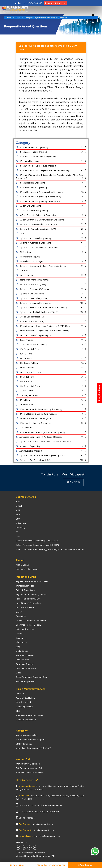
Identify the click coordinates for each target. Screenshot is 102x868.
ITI (17, 532)
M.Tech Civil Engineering (30, 206)
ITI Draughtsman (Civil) (30, 257)
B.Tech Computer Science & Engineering (38, 166)
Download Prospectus (26, 668)
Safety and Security (25, 629)
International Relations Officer (29, 715)
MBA (22, 234)
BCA (18, 519)
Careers (19, 634)
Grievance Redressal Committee (31, 621)
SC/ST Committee (24, 744)
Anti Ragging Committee (27, 735)
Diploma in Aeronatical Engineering (35, 238)
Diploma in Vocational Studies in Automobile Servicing (44, 266)
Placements (21, 642)
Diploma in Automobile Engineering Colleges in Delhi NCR (45, 442)
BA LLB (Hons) (26, 275)
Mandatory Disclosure (26, 720)
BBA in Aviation (26, 340)
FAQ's (18, 18)
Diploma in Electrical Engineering (34, 298)
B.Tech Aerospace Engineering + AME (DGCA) (40, 201)
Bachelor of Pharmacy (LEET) (33, 284)
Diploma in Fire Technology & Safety (36, 460)
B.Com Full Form (27, 377)
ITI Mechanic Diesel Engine (32, 261)
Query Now (17, 865)
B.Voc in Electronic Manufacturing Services (38, 414)
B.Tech (19, 501)
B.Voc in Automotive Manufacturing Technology (41, 409)
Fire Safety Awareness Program (30, 739)
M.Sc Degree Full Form (30, 395)
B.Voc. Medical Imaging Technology (35, 423)
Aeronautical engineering (31, 451)
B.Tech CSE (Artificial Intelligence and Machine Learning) (45, 170)
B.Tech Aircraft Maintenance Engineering (38, 157)
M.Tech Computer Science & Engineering (38, 215)
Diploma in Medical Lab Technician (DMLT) (39, 312)
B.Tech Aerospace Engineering (33, 152)
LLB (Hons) (25, 270)
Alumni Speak (22, 565)
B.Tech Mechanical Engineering (33, 187)
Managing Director (24, 707)
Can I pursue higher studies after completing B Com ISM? (47, 18)
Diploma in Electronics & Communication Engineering (43, 307)
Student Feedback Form (27, 569)
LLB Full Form (26, 428)
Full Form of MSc (27, 405)
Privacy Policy (22, 660)
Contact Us (21, 616)
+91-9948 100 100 (50, 812)
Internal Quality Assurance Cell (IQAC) (33, 748)
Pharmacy (20, 528)
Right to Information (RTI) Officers (31, 594)
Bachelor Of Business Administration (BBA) (39, 224)
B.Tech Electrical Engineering (32, 183)
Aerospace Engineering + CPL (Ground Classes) (41, 437)
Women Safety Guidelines (28, 764)
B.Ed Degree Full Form (30, 386)
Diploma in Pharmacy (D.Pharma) (34, 289)
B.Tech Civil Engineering (30, 161)
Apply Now (73, 482)
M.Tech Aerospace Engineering (33, 344)
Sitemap (20, 638)
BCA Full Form (26, 354)
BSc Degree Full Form (29, 363)
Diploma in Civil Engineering (32, 294)
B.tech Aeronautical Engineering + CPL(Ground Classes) (44, 331)
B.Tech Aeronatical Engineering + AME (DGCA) (40, 197)
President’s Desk (23, 702)
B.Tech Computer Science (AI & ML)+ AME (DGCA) (42, 432)
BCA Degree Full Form (30, 349)
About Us (20, 694)
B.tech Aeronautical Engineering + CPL (37, 335)
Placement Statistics (25, 655)
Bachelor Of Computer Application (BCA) (38, 229)
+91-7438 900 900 (53, 805)
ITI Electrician (25, 252)
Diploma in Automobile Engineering (35, 243)
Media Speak (22, 651)
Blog (18, 647)
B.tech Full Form (27, 368)
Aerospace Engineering (30, 446)
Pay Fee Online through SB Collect (32, 581)
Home (9, 18)
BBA (18, 515)
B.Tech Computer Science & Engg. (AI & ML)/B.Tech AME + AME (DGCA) (50, 549)
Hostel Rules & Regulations (28, 603)
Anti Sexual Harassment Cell (29, 768)
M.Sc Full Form (26, 391)
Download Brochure (25, 664)
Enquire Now (99, 393)
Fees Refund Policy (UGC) (28, 599)
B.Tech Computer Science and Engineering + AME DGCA (45, 326)
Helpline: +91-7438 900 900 (28, 3)
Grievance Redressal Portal (28, 625)
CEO (18, 711)
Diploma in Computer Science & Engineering (39, 247)
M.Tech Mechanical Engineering (34, 210)
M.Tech (19, 506)
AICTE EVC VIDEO (25, 607)
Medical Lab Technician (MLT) (33, 317)
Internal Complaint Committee (29, 772)
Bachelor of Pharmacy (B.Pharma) (35, 280)
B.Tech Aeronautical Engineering (34, 147)
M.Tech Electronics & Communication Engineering (42, 220)
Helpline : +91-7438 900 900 (51, 865)
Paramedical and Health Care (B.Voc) (36, 418)
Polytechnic (21, 523)
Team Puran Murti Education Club (31, 677)
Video (18, 673)
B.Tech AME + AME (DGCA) (32, 321)
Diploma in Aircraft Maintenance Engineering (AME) (42, 455)
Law (18, 536)
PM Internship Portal (25, 681)
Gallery (19, 612)
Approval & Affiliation (25, 698)
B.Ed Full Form (26, 381)
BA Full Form (25, 400)
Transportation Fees (25, 586)
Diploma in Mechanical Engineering (35, 303)
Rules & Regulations (25, 590)
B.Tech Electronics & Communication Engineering (42, 192)
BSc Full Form (26, 358)
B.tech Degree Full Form (30, 372)
